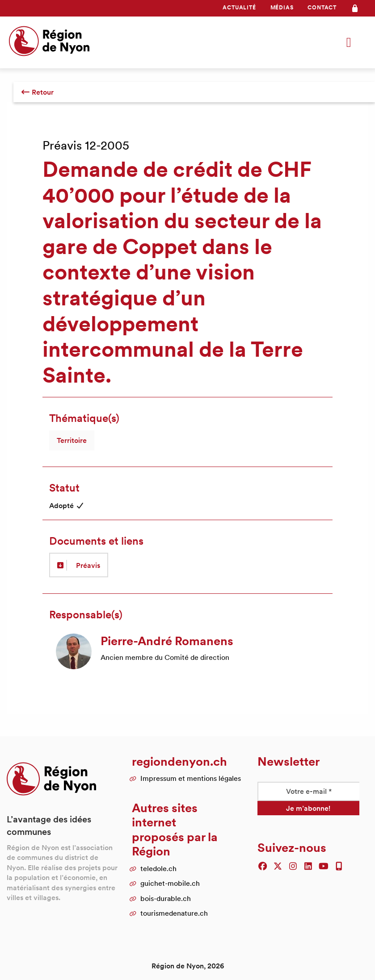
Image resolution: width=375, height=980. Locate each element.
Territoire (72, 440)
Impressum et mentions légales (191, 778)
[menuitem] (239, 8)
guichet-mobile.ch (170, 883)
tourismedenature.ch (174, 913)
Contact (322, 7)
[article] (187, 651)
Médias (282, 7)
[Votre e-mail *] (308, 791)
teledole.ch (158, 868)
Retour (37, 92)
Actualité (239, 7)
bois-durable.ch (166, 898)
